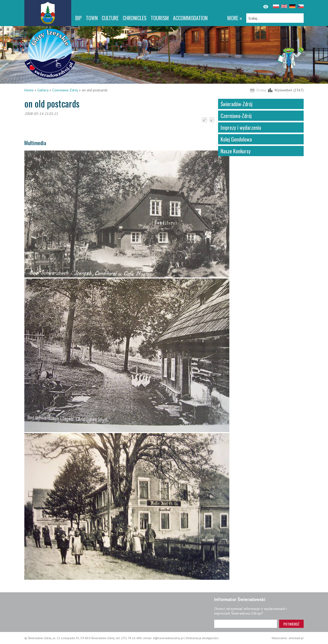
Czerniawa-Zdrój (65, 90)
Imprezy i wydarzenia (241, 127)
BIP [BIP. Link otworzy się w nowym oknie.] (79, 18)
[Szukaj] (275, 18)
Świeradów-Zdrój (237, 104)
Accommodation (190, 18)
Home (29, 90)
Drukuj (261, 90)
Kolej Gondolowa (236, 139)
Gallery (43, 90)
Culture (110, 18)
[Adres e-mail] (246, 624)
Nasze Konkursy (236, 151)
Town (92, 18)
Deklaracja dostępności (202, 638)
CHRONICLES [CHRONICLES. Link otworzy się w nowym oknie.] (135, 18)
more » (235, 18)
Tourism (160, 18)
